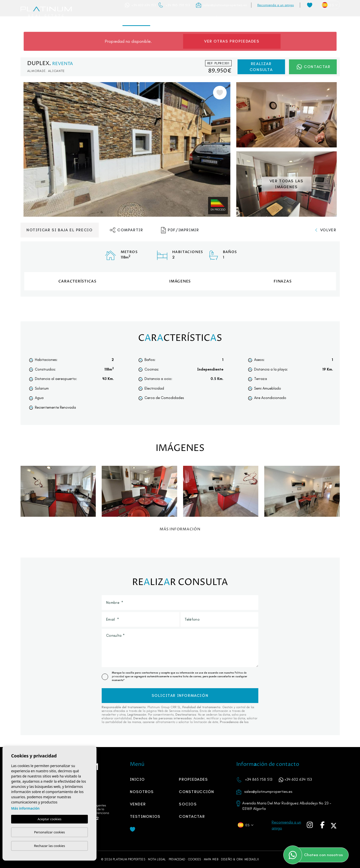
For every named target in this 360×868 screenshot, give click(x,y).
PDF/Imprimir (180, 230)
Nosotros (168, 18)
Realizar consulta (261, 67)
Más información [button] (180, 529)
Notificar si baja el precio (60, 230)
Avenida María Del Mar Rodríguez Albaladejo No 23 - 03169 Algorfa (287, 806)
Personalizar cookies (50, 832)
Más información (25, 808)
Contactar (323, 18)
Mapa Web (211, 859)
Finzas (283, 281)
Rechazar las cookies (49, 846)
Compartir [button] (126, 230)
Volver (326, 230)
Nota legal (157, 859)
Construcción (204, 18)
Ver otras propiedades (232, 41)
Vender (236, 18)
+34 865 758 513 (178, 5)
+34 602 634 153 (144, 5)
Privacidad (177, 859)
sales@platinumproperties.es (225, 5)
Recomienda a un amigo (276, 5)
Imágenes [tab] (180, 281)
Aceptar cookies (49, 819)
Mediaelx (252, 859)
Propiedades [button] (136, 18)
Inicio (108, 18)
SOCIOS (259, 18)
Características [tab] (77, 281)
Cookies (195, 859)
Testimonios (289, 18)
